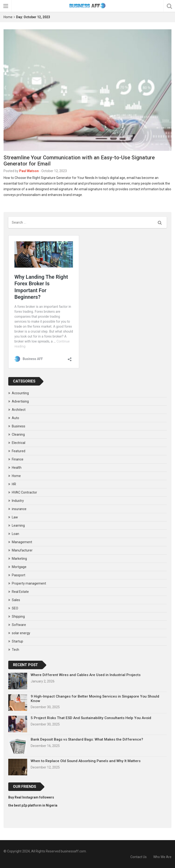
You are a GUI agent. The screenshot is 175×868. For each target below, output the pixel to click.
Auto (15, 418)
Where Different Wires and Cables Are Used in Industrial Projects (86, 675)
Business (19, 426)
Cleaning (18, 434)
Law (15, 517)
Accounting (20, 393)
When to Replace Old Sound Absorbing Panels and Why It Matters (86, 761)
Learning (18, 525)
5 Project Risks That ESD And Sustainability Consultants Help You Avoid (91, 718)
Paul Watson (29, 171)
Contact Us (139, 857)
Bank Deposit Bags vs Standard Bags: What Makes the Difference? (87, 739)
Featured (19, 451)
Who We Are (162, 857)
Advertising (20, 401)
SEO (15, 608)
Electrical (19, 443)
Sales (16, 600)
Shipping (18, 616)
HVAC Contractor (24, 492)
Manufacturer (22, 550)
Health (17, 468)
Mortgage (19, 567)
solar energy (21, 633)
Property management (29, 583)
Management (22, 542)
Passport (19, 575)
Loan (15, 534)
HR (14, 484)
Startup (17, 641)
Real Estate (20, 592)
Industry (18, 501)
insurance (19, 509)
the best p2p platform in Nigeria (33, 805)
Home (8, 17)
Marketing (19, 559)
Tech (15, 650)
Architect (19, 410)
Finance (18, 459)
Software (19, 625)
